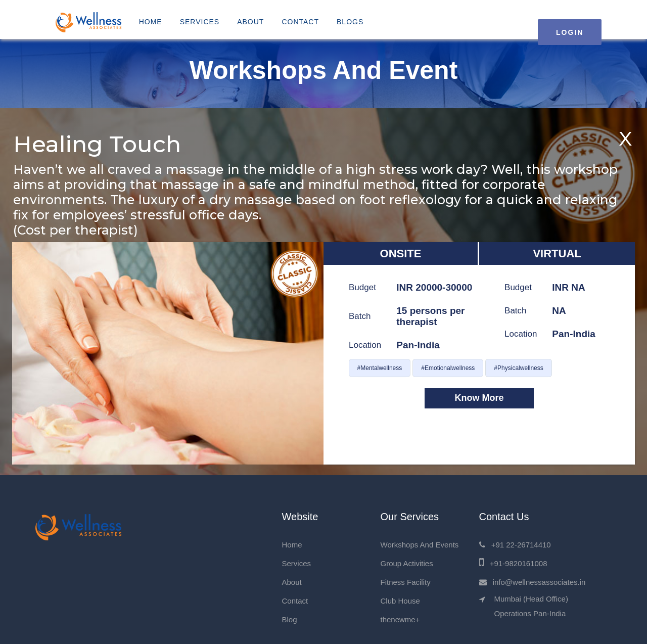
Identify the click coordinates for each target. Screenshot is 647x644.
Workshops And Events (420, 545)
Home (151, 22)
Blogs (350, 22)
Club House (400, 601)
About (250, 22)
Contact (300, 22)
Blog (290, 619)
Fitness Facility (406, 582)
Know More (479, 398)
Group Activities (407, 563)
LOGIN (570, 32)
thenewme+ (400, 619)
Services (200, 22)
